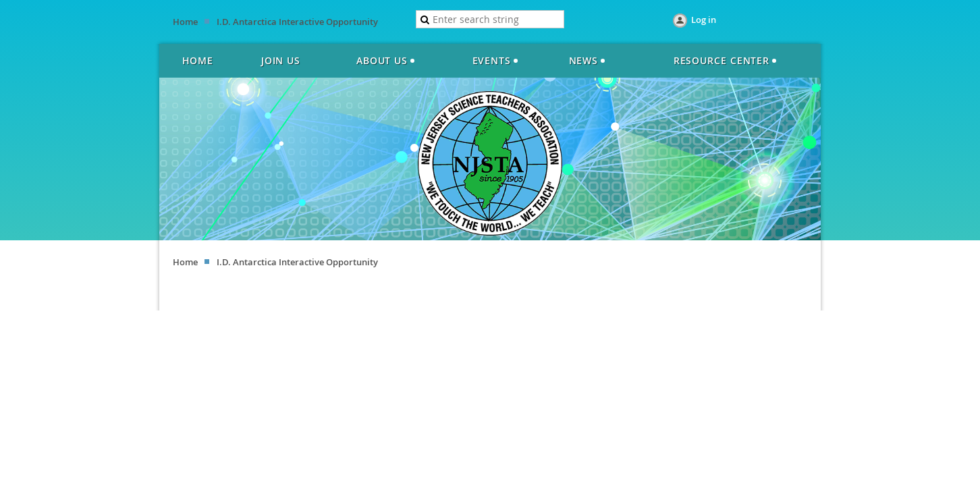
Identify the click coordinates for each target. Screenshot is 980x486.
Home (185, 22)
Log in (704, 20)
